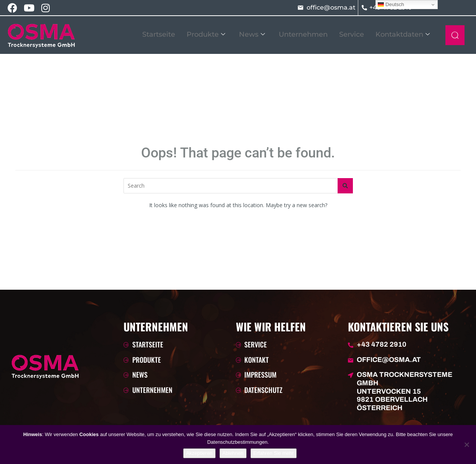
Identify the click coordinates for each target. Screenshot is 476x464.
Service (352, 34)
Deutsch (391, 5)
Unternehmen (303, 34)
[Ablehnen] (466, 445)
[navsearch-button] (455, 35)
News (252, 34)
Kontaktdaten (403, 34)
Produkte (206, 34)
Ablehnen (233, 453)
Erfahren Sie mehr (274, 453)
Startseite (159, 34)
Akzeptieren (199, 453)
